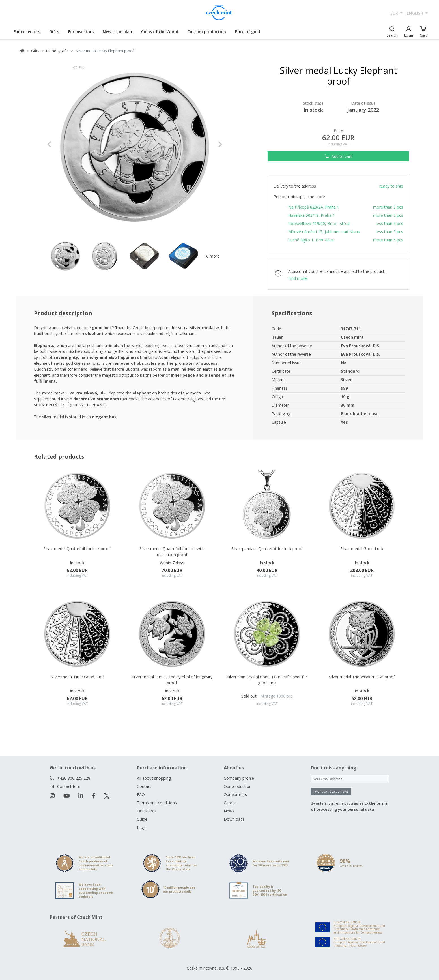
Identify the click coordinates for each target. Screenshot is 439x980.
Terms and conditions (157, 803)
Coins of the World (160, 32)
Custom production (207, 32)
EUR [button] (395, 13)
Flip (79, 70)
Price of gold (248, 32)
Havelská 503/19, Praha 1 (312, 215)
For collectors (27, 32)
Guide (142, 819)
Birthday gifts (57, 51)
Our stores (147, 811)
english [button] (416, 13)
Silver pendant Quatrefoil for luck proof (267, 549)
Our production (238, 786)
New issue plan (117, 32)
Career (230, 803)
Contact (144, 786)
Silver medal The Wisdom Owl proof (362, 677)
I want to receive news (331, 791)
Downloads (234, 819)
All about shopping (154, 778)
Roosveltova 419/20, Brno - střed (319, 223)
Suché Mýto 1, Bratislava (311, 240)
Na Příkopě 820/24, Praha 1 (314, 207)
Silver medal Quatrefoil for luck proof (77, 549)
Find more (298, 278)
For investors (81, 32)
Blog (141, 827)
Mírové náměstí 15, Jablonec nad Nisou (324, 232)
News (229, 811)
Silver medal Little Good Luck (77, 677)
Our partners (235, 794)
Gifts (54, 32)
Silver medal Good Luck (362, 549)
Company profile (239, 778)
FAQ (141, 794)
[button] (60, 144)
